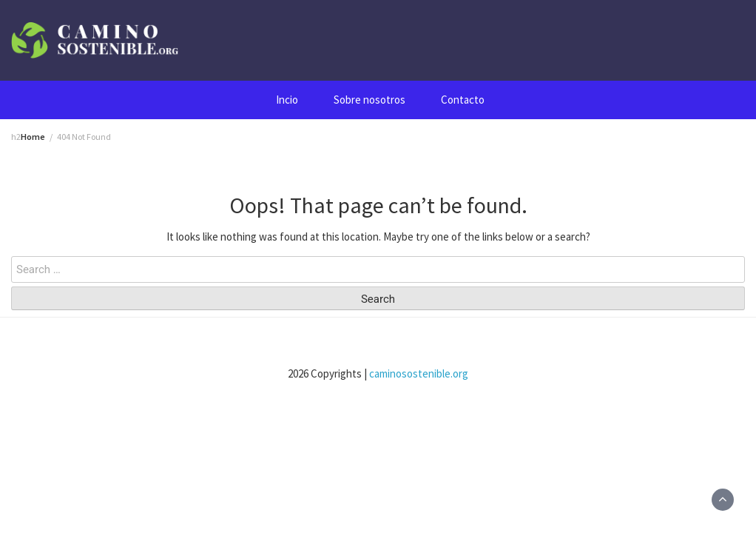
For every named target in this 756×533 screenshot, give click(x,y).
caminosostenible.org (419, 373)
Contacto (463, 100)
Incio (287, 100)
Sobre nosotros (369, 100)
